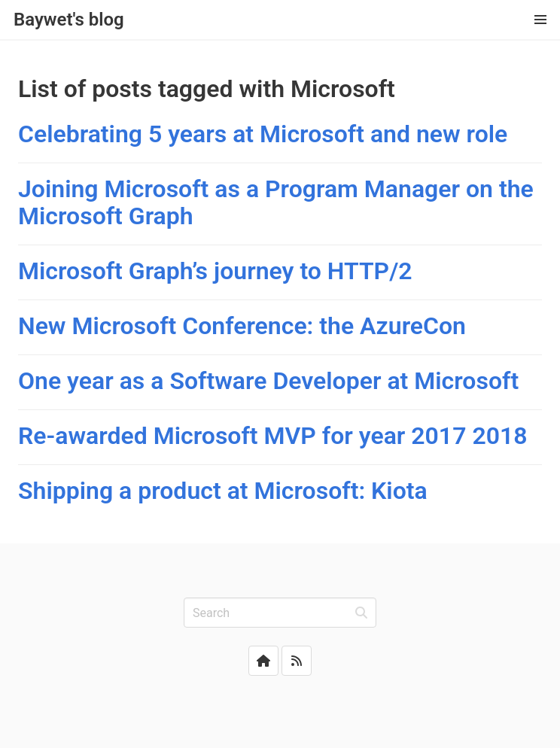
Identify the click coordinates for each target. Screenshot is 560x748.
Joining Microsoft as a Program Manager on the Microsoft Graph (276, 202)
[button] (540, 20)
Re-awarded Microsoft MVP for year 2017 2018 (273, 436)
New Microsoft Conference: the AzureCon (242, 326)
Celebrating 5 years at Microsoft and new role (263, 134)
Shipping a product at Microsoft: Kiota (223, 491)
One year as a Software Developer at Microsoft (268, 381)
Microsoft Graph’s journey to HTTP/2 (215, 271)
